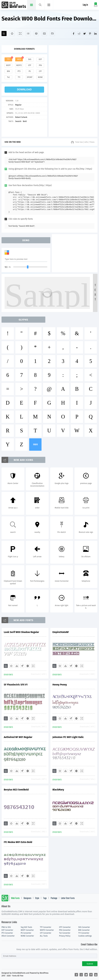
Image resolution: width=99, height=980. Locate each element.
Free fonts (14, 5)
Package (54, 898)
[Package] (36, 34)
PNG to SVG (6, 927)
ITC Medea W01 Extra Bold (18, 842)
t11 (19, 77)
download (24, 90)
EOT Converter (7, 930)
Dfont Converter (8, 936)
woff (8, 65)
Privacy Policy (65, 936)
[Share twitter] (85, 33)
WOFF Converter (27, 930)
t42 (8, 77)
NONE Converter (27, 936)
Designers (27, 898)
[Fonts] (52, 34)
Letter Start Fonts (68, 898)
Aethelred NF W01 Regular (18, 737)
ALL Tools (44, 936)
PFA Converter (65, 930)
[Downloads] (17, 666)
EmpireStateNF (61, 632)
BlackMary (58, 790)
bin (8, 71)
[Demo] (20, 34)
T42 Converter (65, 933)
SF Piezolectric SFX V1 (16, 685)
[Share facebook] (74, 33)
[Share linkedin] (96, 33)
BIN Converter (84, 930)
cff (40, 71)
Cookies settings (85, 936)
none (40, 77)
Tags (45, 898)
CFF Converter (45, 933)
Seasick (18, 121)
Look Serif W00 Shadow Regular (21, 632)
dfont (30, 77)
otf (30, 65)
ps (30, 71)
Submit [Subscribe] (90, 964)
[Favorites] (12, 34)
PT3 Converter (7, 933)
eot (40, 59)
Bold (25, 121)
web (19, 59)
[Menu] (49, 5)
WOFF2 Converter (47, 930)
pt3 (19, 71)
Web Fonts (15, 898)
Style (37, 898)
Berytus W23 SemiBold (16, 790)
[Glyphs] (28, 34)
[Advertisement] (73, 91)
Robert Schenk (21, 117)
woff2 (19, 65)
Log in (85, 5)
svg (30, 59)
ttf (8, 59)
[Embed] (28, 666)
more (35, 445)
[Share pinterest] (90, 33)
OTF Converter (65, 927)
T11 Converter (84, 933)
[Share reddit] (79, 33)
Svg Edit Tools (26, 927)
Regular (18, 105)
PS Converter (26, 933)
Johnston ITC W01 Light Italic (68, 737)
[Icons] (44, 34)
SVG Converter (84, 927)
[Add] (4, 34)
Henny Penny (60, 685)
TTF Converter (45, 927)
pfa (40, 65)
